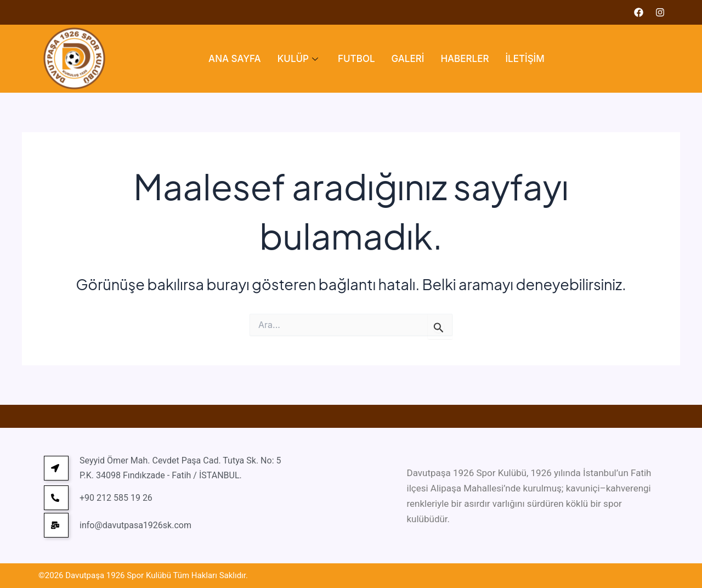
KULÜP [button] (298, 59)
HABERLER (465, 59)
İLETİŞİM (525, 59)
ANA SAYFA (235, 59)
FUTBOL (356, 59)
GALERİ (408, 59)
